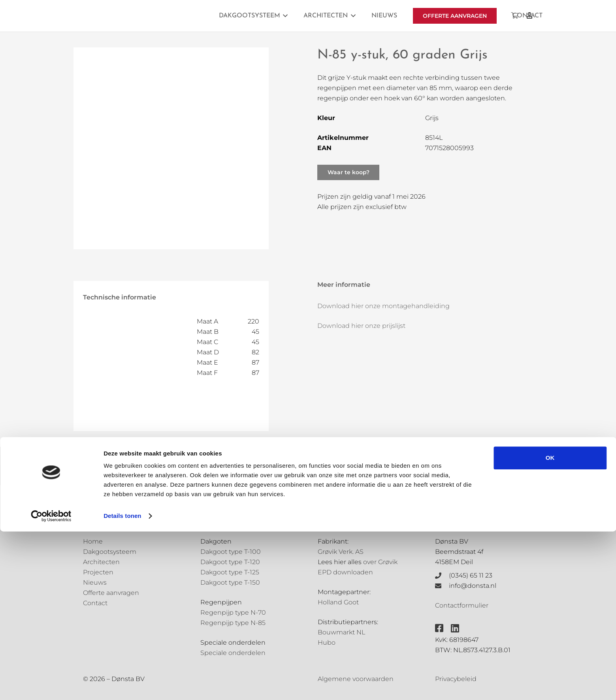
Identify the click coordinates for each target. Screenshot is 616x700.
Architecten (101, 562)
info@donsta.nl (473, 586)
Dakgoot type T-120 (230, 562)
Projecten (98, 572)
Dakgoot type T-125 (230, 572)
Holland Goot (338, 602)
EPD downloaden (345, 572)
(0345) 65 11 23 (471, 575)
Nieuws (95, 582)
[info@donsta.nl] (442, 586)
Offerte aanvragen (111, 593)
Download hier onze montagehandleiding (383, 306)
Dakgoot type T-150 (230, 582)
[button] (284, 16)
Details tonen (122, 684)
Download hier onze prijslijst (361, 326)
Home (93, 541)
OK (550, 626)
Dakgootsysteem (110, 552)
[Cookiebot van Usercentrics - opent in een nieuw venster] (51, 685)
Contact (95, 603)
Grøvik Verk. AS (341, 552)
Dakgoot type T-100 (231, 552)
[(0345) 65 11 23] (442, 576)
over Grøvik (380, 562)
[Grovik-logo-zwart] (163, 16)
